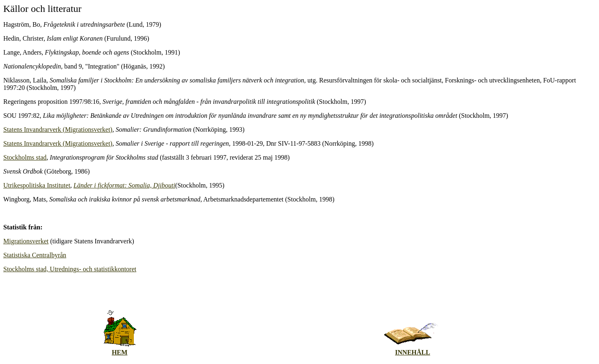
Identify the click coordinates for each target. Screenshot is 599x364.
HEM (119, 352)
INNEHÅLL (412, 352)
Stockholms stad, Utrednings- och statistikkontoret (70, 269)
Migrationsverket (26, 241)
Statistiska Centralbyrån (35, 255)
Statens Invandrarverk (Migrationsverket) (58, 129)
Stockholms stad (25, 157)
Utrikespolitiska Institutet (37, 185)
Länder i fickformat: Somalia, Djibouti (124, 185)
